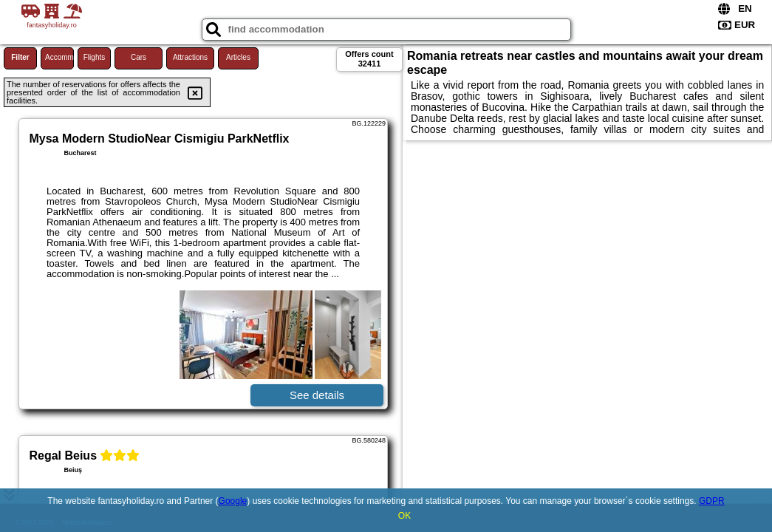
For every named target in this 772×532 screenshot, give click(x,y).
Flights (94, 57)
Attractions (190, 57)
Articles (238, 57)
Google (233, 501)
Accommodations (59, 57)
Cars (139, 57)
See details (317, 395)
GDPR (712, 501)
